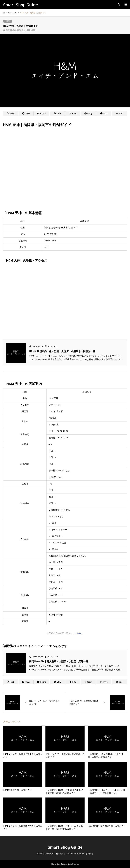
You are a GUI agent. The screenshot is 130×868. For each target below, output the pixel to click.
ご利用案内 (49, 854)
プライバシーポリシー (75, 854)
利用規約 (60, 854)
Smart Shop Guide (65, 847)
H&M (8, 21)
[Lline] (57, 114)
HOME (39, 854)
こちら (78, 633)
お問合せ (90, 854)
